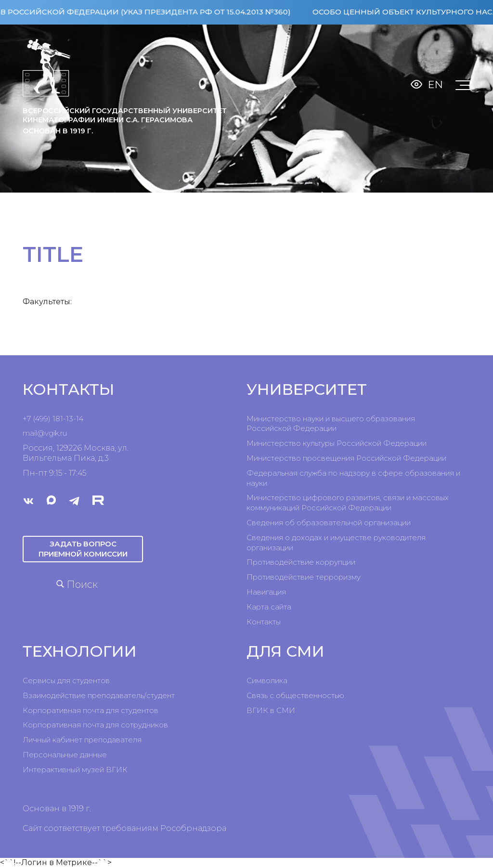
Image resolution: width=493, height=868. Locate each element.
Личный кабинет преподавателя (82, 740)
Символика (267, 680)
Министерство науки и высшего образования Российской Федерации (331, 424)
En (435, 84)
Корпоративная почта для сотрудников (95, 725)
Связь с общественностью (295, 695)
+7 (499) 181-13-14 (53, 419)
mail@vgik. (41, 433)
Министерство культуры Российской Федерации (337, 443)
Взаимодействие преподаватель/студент (99, 695)
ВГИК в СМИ (271, 710)
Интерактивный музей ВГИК (75, 770)
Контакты (264, 622)
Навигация (266, 592)
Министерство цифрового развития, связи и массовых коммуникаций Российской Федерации (348, 503)
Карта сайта (269, 607)
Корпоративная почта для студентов (91, 710)
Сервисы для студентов (66, 680)
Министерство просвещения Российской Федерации (346, 458)
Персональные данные (65, 755)
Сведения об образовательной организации (329, 523)
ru (64, 433)
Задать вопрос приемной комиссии (83, 549)
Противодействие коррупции (301, 562)
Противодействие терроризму (304, 577)
